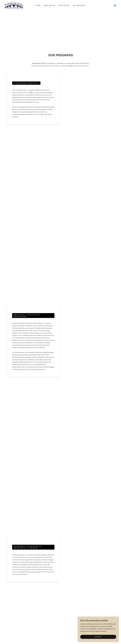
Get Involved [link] (79, 5)
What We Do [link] (50, 5)
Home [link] (38, 5)
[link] (14, 5)
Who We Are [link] (64, 5)
